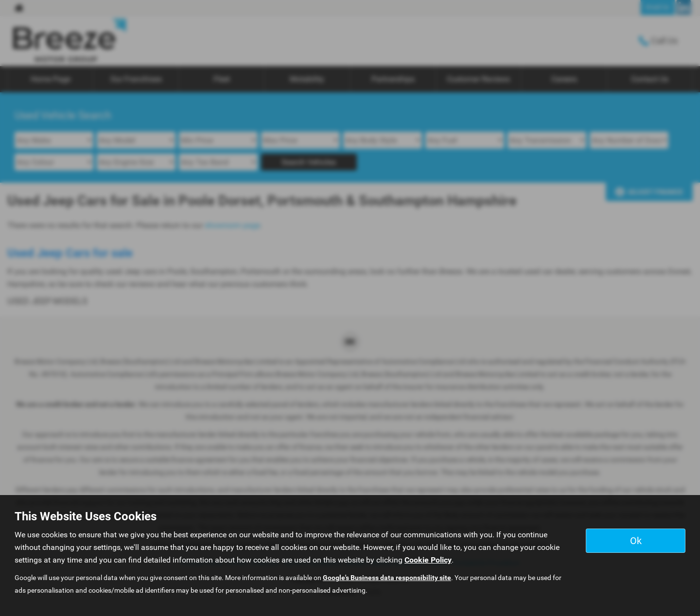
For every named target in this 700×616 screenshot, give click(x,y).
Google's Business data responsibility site (387, 578)
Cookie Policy (428, 560)
